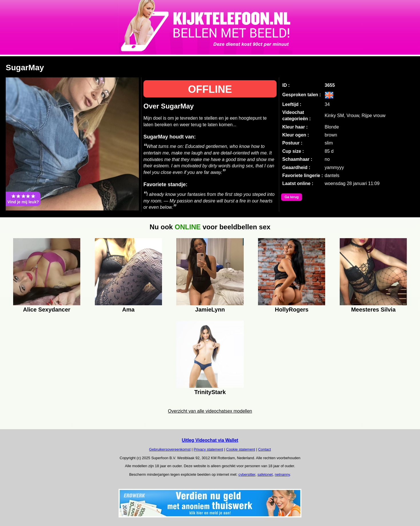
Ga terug (292, 197)
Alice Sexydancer (47, 310)
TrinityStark (210, 392)
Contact (264, 449)
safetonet (265, 474)
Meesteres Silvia (373, 310)
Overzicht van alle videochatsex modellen (210, 411)
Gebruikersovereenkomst (170, 449)
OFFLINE (210, 89)
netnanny (282, 474)
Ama (128, 310)
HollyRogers (292, 310)
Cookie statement (241, 449)
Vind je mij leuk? (23, 199)
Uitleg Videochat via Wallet (210, 440)
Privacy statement (208, 449)
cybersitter (247, 474)
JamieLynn (210, 310)
